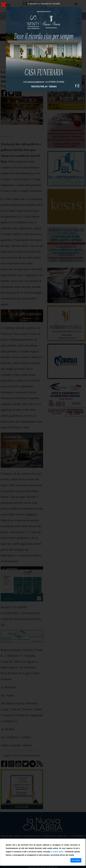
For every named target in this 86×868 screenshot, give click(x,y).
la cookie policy (57, 852)
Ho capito (76, 860)
